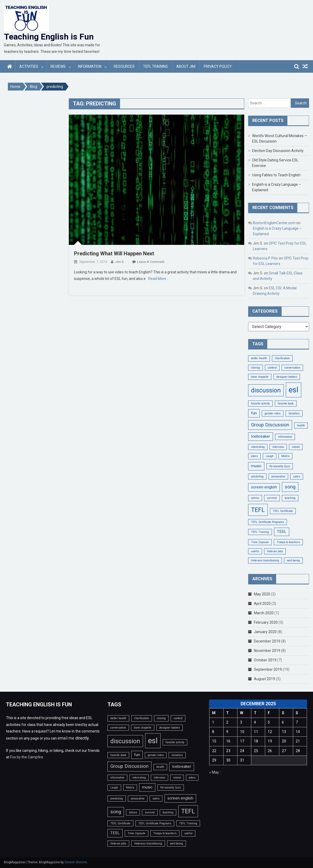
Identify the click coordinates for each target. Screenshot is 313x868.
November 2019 (267, 651)
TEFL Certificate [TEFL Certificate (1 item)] (283, 511)
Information (90, 66)
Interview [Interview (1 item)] (278, 447)
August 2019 (264, 679)
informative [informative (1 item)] (285, 437)
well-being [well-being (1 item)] (293, 560)
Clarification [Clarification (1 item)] (282, 358)
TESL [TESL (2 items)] (282, 532)
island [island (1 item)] (296, 447)
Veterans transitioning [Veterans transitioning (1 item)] (265, 560)
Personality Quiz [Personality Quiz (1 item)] (280, 466)
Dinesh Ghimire (76, 862)
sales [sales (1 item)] (297, 477)
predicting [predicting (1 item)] (257, 477)
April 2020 (262, 604)
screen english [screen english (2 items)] (264, 487)
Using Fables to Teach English (276, 175)
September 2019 (268, 669)
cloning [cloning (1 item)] (255, 368)
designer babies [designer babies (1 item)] (287, 377)
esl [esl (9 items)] (294, 390)
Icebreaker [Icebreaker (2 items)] (261, 436)
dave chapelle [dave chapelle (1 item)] (260, 377)
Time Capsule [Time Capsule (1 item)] (260, 542)
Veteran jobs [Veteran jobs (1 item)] (275, 551)
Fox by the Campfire (27, 757)
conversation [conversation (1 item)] (292, 368)
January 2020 (265, 632)
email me (66, 738)
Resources (124, 66)
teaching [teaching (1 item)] (290, 498)
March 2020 (264, 613)
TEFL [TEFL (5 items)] (258, 510)
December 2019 (267, 641)
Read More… (158, 279)
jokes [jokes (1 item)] (254, 456)
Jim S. (120, 262)
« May (214, 772)
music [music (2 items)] (256, 466)
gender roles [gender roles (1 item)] (273, 413)
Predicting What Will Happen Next (114, 253)
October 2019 (265, 660)
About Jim (186, 66)
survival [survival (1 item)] (272, 498)
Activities (29, 66)
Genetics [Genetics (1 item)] (294, 413)
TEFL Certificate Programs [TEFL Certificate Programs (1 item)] (268, 522)
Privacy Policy (218, 66)
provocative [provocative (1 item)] (278, 477)
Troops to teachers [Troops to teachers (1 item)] (288, 542)
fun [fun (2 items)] (254, 413)
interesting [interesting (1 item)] (258, 447)
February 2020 (266, 622)
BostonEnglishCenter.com (274, 223)
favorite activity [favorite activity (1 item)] (260, 404)
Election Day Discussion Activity (278, 151)
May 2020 (262, 594)
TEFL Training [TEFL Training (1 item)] (260, 532)
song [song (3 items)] (290, 487)
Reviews (58, 66)
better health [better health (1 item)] (259, 358)
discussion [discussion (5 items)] (266, 390)
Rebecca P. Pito (265, 258)
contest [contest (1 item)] (272, 368)
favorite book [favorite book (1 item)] (286, 404)
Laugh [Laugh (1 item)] (270, 456)
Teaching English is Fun (49, 37)
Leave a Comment (151, 262)
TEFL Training (155, 66)
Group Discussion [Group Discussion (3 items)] (270, 425)
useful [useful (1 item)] (255, 551)
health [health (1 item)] (301, 425)
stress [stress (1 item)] (255, 498)
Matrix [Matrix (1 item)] (285, 456)
